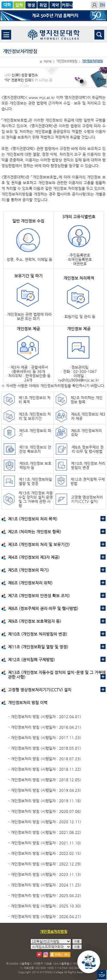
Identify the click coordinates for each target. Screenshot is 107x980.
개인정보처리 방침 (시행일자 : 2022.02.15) (46, 853)
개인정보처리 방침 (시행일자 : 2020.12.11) (46, 822)
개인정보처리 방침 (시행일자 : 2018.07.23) (46, 759)
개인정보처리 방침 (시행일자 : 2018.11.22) (46, 769)
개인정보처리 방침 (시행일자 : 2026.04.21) (46, 916)
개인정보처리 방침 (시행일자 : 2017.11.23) (46, 738)
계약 (67, 5)
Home (48, 61)
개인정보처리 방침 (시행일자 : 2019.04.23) (46, 790)
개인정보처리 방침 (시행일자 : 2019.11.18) (46, 801)
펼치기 (103, 519)
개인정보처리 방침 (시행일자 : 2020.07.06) (46, 811)
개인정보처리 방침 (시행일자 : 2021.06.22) (46, 832)
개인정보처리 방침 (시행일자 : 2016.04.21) (46, 727)
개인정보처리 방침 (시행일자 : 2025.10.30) (46, 906)
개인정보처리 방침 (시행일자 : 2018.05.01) (46, 748)
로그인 (94, 5)
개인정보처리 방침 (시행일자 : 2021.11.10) (46, 843)
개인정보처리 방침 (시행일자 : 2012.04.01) (46, 717)
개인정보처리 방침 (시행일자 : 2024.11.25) (46, 885)
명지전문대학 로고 (53, 34)
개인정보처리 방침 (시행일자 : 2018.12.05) (46, 780)
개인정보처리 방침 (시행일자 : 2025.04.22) (46, 895)
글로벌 (31, 5)
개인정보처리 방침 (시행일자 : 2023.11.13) (46, 874)
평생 (43, 5)
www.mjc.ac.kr (42, 97)
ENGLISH (102, 5)
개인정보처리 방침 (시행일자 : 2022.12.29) (46, 864)
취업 (55, 5)
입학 (19, 5)
